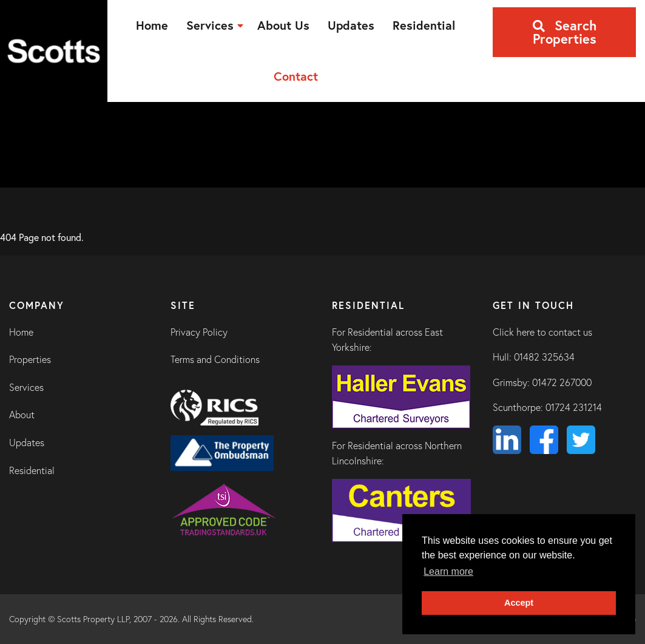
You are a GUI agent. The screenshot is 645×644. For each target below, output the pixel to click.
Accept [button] (519, 603)
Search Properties (565, 32)
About (22, 415)
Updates (27, 442)
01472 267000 (562, 382)
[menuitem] (152, 25)
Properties (30, 359)
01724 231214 (574, 407)
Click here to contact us (542, 332)
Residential (32, 470)
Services (26, 387)
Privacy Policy (199, 332)
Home (21, 332)
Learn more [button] (448, 571)
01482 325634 (544, 357)
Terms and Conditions (215, 359)
